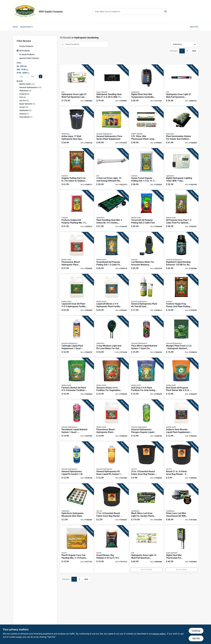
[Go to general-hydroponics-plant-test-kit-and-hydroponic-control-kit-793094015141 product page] (147, 295)
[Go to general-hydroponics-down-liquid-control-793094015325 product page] (112, 462)
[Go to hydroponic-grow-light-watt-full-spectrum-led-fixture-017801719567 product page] (77, 85)
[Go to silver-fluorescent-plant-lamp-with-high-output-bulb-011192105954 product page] (147, 127)
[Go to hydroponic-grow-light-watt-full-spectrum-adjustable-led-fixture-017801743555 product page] (181, 85)
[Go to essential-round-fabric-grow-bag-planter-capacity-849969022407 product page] (147, 462)
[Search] (166, 11)
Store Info (194, 27)
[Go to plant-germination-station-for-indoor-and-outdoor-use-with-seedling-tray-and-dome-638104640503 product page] (181, 127)
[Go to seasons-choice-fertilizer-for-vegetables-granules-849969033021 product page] (112, 378)
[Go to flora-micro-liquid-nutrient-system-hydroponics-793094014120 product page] (147, 336)
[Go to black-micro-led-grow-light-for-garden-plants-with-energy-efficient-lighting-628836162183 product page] (147, 504)
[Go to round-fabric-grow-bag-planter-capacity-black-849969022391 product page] (181, 462)
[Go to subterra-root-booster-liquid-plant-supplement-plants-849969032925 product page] (181, 420)
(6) (24, 94)
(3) (24, 101)
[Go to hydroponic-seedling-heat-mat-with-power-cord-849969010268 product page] (112, 85)
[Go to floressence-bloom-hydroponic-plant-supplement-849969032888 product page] (112, 420)
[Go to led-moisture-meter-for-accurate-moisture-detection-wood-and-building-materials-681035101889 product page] (147, 253)
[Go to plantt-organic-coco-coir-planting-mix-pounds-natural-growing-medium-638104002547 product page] (77, 549)
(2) (27, 104)
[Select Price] (41, 76)
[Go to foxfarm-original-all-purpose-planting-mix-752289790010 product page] (77, 211)
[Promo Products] (18, 46)
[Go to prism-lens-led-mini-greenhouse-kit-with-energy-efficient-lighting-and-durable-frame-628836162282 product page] (181, 504)
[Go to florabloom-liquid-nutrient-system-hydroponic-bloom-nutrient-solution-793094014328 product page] (77, 420)
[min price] (21, 76)
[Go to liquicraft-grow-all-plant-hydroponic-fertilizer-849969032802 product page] (77, 295)
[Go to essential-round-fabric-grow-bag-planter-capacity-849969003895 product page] (112, 504)
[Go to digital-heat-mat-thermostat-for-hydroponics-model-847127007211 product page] (181, 549)
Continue (196, 631)
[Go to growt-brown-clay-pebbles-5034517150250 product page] (112, 549)
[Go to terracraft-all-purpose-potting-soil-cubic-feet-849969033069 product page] (147, 211)
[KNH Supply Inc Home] (25, 12)
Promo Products (26, 46)
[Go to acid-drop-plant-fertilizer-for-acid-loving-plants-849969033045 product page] (147, 378)
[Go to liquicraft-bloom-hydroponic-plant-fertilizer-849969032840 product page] (112, 295)
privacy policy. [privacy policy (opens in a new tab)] (159, 634)
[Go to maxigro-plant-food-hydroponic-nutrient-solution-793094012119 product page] (181, 336)
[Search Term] (131, 12)
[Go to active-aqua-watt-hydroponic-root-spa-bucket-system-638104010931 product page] (77, 127)
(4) (22, 97)
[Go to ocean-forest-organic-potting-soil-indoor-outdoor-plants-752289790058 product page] (147, 169)
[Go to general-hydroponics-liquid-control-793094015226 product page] (77, 462)
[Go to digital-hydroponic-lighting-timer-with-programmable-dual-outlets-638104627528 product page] (181, 169)
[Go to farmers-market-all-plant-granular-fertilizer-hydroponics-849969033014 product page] (77, 378)
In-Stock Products (27, 54)
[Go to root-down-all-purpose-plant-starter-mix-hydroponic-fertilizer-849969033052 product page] (181, 378)
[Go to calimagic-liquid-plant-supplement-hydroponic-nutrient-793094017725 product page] (77, 336)
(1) (24, 114)
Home (15, 27)
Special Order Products (29, 58)
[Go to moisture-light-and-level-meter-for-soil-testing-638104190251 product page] (112, 336)
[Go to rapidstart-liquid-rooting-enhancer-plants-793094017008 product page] (181, 253)
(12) (30, 87)
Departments (26, 27)
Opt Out (196, 638)
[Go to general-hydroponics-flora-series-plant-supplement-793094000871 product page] (112, 127)
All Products (25, 51)
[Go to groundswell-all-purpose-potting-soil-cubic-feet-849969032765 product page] (112, 253)
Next (194, 51)
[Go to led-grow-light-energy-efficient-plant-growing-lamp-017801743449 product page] (112, 169)
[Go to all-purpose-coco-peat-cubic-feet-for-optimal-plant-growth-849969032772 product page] (181, 211)
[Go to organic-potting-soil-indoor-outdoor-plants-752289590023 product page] (77, 169)
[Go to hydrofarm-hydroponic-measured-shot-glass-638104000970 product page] (77, 504)
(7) (25, 91)
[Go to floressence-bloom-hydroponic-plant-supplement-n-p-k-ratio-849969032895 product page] (77, 253)
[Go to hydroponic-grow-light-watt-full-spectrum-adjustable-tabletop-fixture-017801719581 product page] (147, 549)
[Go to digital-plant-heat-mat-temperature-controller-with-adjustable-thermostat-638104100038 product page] (147, 85)
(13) (27, 84)
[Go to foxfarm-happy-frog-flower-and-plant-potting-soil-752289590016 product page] (181, 295)
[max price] (33, 76)
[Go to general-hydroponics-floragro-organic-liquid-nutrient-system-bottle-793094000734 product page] (147, 420)
